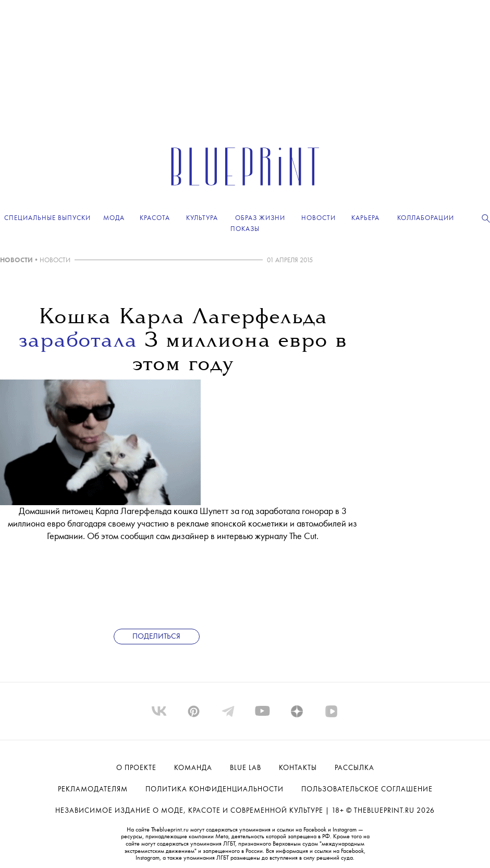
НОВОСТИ (16, 260)
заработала (78, 341)
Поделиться (156, 637)
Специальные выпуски (47, 218)
